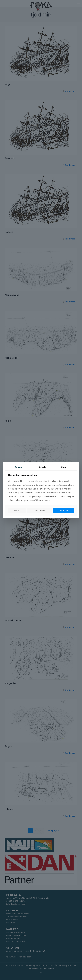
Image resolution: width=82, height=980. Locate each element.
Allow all (64, 510)
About (64, 467)
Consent (19, 467)
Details (42, 467)
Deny (17, 510)
